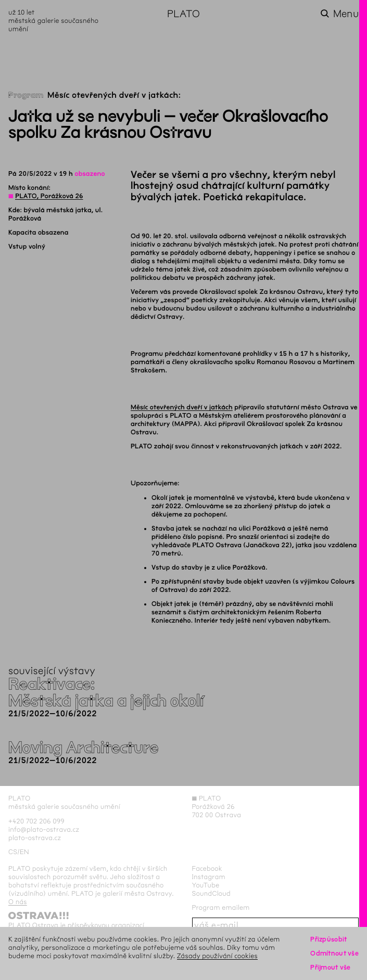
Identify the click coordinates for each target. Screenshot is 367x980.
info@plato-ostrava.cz (44, 829)
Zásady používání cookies (217, 956)
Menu (346, 14)
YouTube (206, 885)
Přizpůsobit (328, 939)
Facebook (207, 868)
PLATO (183, 14)
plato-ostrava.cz (35, 838)
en (24, 852)
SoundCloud (211, 893)
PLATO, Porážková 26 (49, 196)
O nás (18, 902)
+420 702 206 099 (36, 821)
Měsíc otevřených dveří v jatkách (182, 407)
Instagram (209, 877)
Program (26, 95)
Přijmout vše (330, 967)
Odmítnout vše (334, 953)
